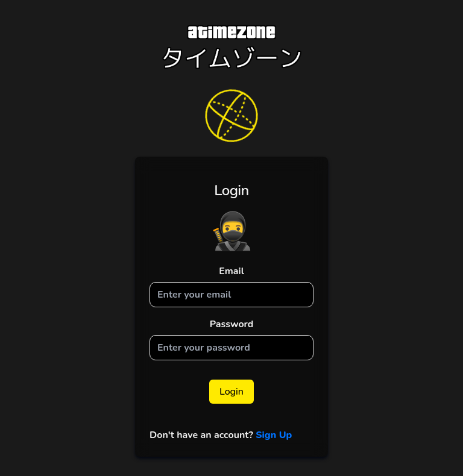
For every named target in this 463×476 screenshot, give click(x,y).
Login (231, 392)
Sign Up (272, 435)
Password (232, 324)
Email (231, 271)
